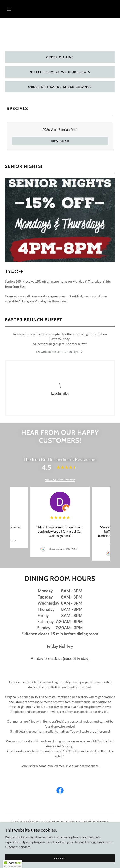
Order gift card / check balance (60, 87)
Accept (60, 858)
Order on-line (60, 57)
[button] (9, 9)
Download (60, 141)
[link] (60, 351)
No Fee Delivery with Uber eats (60, 72)
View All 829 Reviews (60, 480)
